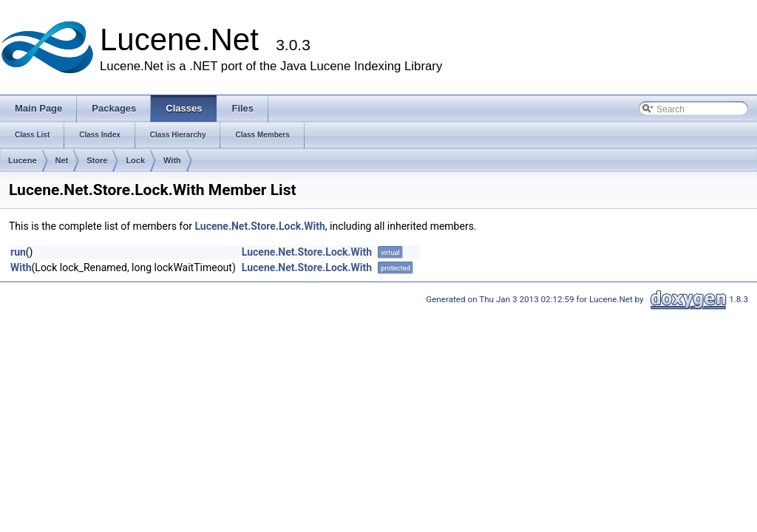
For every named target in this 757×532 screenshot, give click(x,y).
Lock (135, 160)
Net (62, 160)
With (172, 160)
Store (97, 160)
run (18, 252)
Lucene (23, 160)
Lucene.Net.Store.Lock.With (259, 226)
